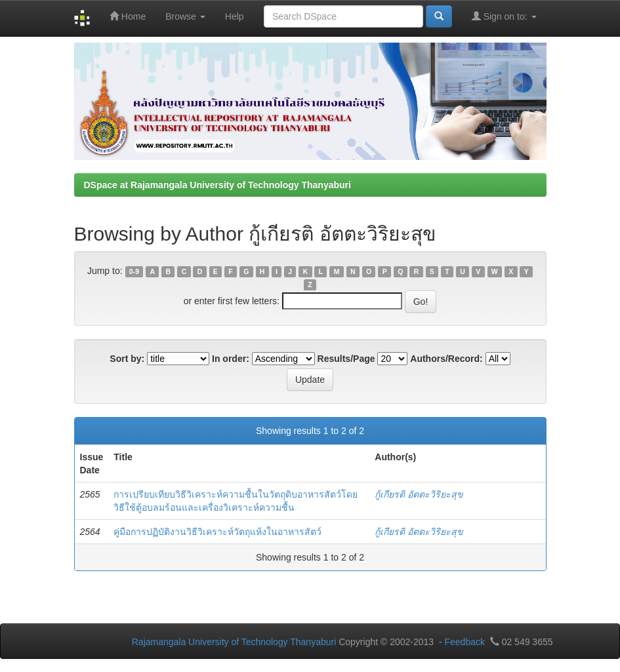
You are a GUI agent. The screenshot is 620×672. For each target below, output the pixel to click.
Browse (185, 16)
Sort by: (127, 359)
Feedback (464, 642)
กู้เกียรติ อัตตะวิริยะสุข (419, 494)
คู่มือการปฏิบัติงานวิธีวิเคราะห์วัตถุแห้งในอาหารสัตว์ (217, 532)
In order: (231, 359)
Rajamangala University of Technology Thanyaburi (234, 642)
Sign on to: (504, 16)
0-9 (134, 271)
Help (235, 16)
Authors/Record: (446, 359)
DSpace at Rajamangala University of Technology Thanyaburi (217, 185)
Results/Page (346, 359)
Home (128, 16)
